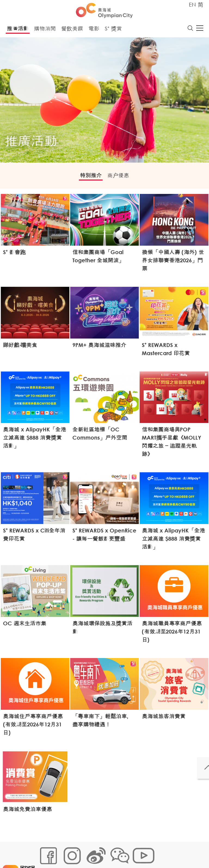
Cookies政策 (70, 851)
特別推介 (87, 177)
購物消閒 (45, 30)
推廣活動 (18, 30)
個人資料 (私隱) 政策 (124, 851)
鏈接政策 (94, 851)
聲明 (42, 859)
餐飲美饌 (72, 30)
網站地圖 (46, 851)
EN (192, 4)
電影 (94, 30)
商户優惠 (122, 177)
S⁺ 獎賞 (113, 30)
